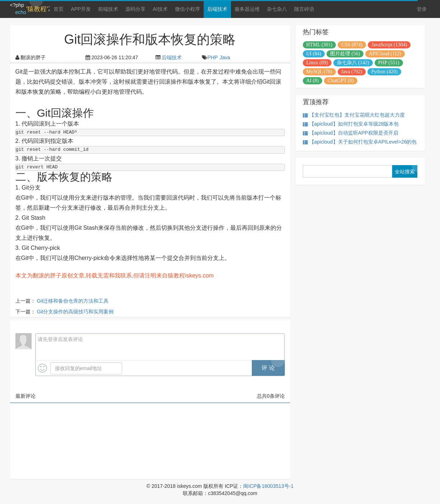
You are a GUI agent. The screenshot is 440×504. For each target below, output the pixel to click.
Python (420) (384, 72)
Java (225, 57)
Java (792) (352, 72)
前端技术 (108, 9)
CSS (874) (352, 45)
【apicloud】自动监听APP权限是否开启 (351, 133)
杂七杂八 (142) (353, 63)
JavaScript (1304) (389, 45)
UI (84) (314, 54)
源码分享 (135, 9)
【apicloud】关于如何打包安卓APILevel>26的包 (360, 142)
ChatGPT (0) (341, 81)
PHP (212, 57)
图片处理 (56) (345, 54)
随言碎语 (304, 9)
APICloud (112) (385, 54)
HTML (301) (319, 45)
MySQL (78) (319, 72)
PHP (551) (389, 63)
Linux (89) (317, 63)
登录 (422, 9)
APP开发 (81, 9)
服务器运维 (247, 9)
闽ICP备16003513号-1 (268, 486)
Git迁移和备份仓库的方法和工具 (73, 301)
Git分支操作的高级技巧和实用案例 (75, 312)
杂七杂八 (277, 9)
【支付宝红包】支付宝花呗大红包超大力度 (354, 115)
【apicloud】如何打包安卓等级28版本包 (351, 124)
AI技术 (160, 9)
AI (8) (313, 81)
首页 (59, 9)
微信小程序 (187, 9)
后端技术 (217, 9)
